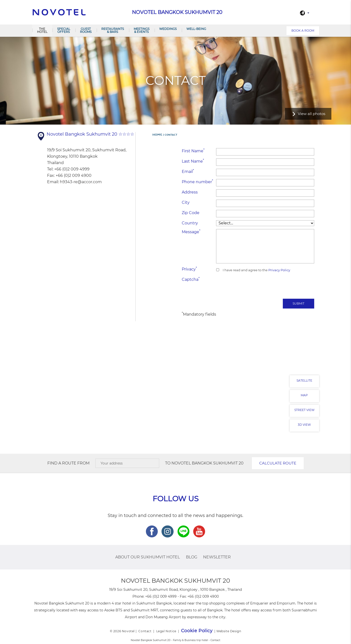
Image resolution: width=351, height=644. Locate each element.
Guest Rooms (86, 30)
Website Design (229, 631)
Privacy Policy (279, 270)
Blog (192, 557)
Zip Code (191, 213)
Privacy (189, 269)
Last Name (193, 161)
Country (190, 223)
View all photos (312, 114)
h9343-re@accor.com (81, 182)
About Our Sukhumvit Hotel (148, 557)
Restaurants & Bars (113, 30)
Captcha (191, 279)
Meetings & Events (142, 30)
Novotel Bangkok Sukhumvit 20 (208, 463)
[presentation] (277, 286)
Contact (145, 631)
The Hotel (42, 30)
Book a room (303, 31)
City (186, 202)
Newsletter (217, 557)
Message (191, 232)
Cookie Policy (197, 631)
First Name (193, 151)
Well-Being (196, 29)
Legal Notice (166, 631)
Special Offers (64, 30)
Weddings (168, 29)
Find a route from (68, 463)
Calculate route (278, 463)
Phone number (197, 182)
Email (188, 171)
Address (190, 192)
